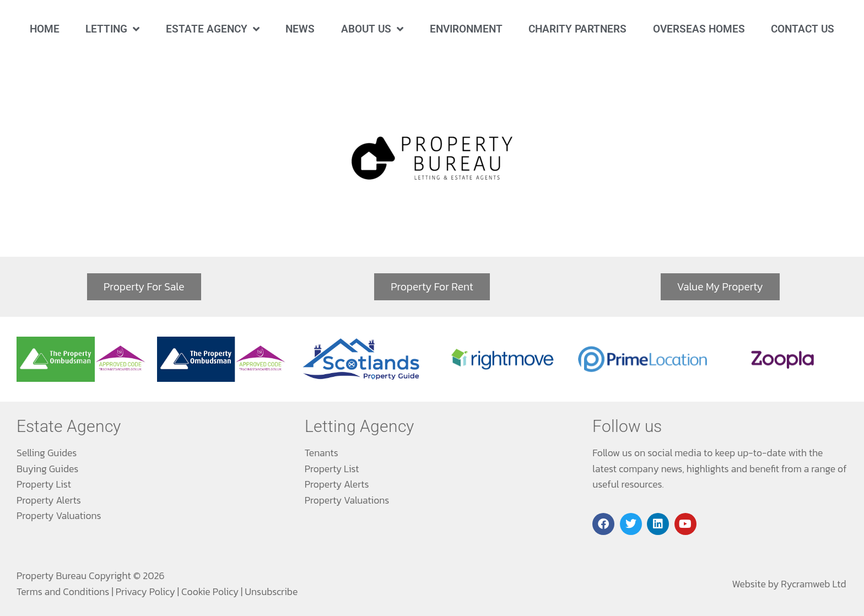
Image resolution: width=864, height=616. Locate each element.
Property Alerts (49, 500)
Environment (466, 29)
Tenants (322, 453)
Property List (44, 484)
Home (45, 29)
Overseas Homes (699, 29)
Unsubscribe (271, 592)
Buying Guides (47, 469)
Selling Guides (47, 453)
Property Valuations (59, 516)
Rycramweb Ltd (813, 584)
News (300, 29)
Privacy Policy (145, 592)
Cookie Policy (210, 592)
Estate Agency (213, 29)
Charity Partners (577, 29)
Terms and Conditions (63, 592)
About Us (372, 29)
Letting (112, 29)
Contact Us (803, 29)
